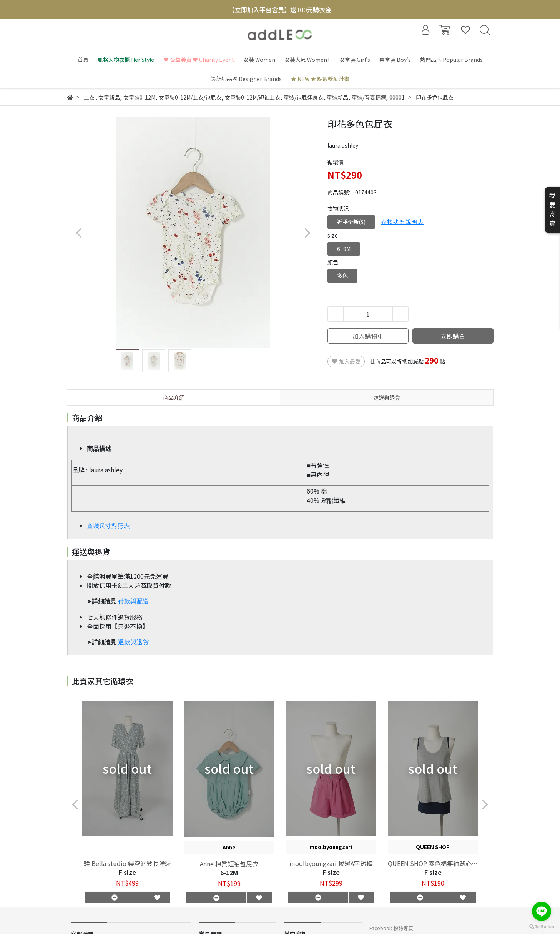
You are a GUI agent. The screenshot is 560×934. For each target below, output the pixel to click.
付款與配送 (133, 601)
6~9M (344, 249)
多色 (342, 276)
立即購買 (453, 336)
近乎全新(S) (351, 222)
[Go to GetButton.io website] (542, 926)
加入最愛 (346, 361)
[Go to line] (542, 911)
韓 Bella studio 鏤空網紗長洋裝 (127, 863)
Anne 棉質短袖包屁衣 (229, 864)
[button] (307, 233)
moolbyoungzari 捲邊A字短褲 (331, 863)
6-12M (229, 873)
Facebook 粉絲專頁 (391, 928)
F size (127, 872)
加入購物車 (368, 336)
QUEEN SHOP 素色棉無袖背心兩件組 (433, 863)
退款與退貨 (133, 642)
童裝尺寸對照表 (108, 526)
